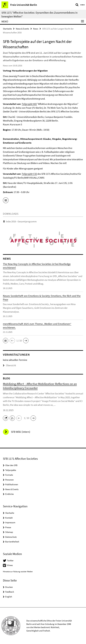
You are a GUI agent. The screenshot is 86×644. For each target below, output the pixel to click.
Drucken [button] (9, 587)
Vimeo (10, 565)
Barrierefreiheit (12, 542)
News (36, 29)
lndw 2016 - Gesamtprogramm (21, 221)
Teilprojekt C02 (29, 174)
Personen (9, 480)
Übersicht (9, 365)
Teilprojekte (11, 470)
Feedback (10, 592)
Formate (9, 475)
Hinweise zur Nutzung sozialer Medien (18, 572)
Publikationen (12, 484)
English (9, 597)
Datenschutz (11, 537)
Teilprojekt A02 (29, 104)
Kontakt (9, 518)
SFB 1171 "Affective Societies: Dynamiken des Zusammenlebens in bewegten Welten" (39, 14)
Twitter (10, 560)
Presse (8, 527)
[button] (6, 341)
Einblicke (9, 494)
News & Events (22, 29)
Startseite (7, 29)
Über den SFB (11, 465)
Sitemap (9, 532)
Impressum (10, 522)
